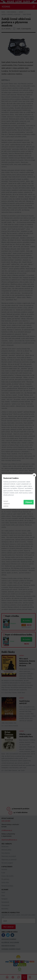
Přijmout (29, 502)
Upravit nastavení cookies (7, 504)
